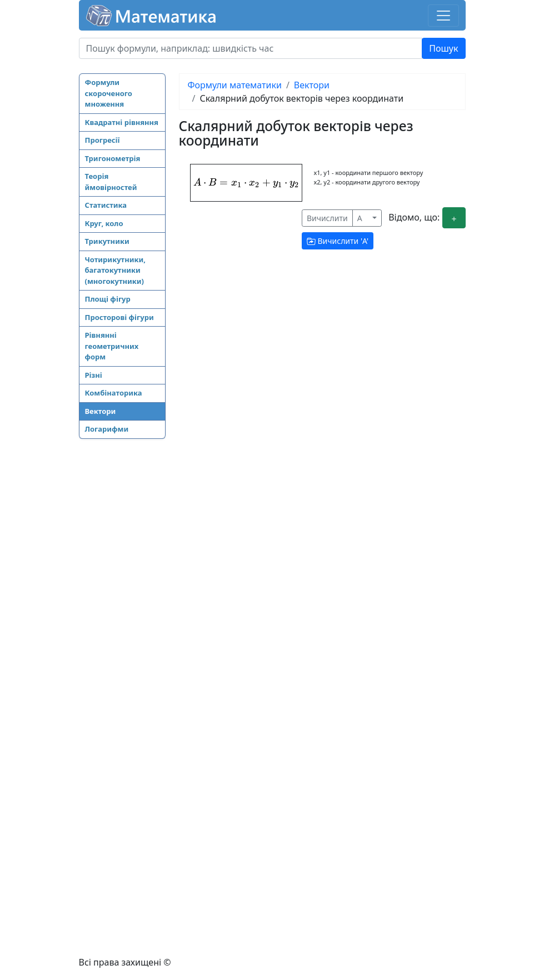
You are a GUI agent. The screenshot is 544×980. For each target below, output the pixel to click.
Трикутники (107, 241)
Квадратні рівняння (122, 122)
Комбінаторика (114, 393)
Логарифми (107, 429)
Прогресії (103, 140)
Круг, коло (104, 223)
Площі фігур (108, 299)
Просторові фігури (119, 317)
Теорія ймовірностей (111, 182)
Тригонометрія (113, 158)
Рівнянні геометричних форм (112, 346)
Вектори (101, 411)
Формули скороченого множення (109, 93)
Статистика (106, 205)
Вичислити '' (338, 241)
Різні (94, 375)
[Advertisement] (123, 619)
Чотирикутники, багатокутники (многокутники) (115, 270)
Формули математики (235, 85)
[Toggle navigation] (443, 16)
